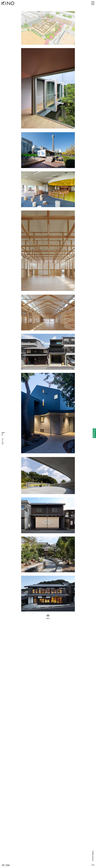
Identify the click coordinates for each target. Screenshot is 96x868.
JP (3, 865)
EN (8, 865)
